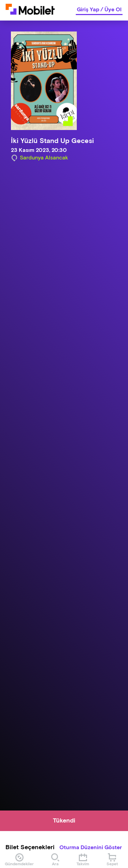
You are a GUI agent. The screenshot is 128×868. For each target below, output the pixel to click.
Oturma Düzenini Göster (91, 848)
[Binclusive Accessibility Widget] (15, 847)
